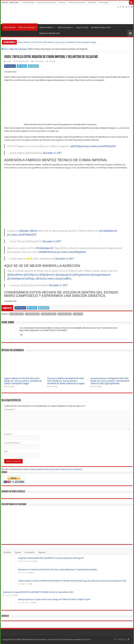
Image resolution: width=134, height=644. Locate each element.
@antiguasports (64, 275)
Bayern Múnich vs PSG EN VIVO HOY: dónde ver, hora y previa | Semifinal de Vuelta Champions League (57, 42)
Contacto (62, 3)
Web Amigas (104, 3)
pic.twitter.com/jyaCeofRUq (57, 279)
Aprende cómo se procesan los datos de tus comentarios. (59, 469)
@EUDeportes (78, 146)
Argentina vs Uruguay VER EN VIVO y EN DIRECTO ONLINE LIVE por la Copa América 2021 (38, 592)
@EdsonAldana (15, 275)
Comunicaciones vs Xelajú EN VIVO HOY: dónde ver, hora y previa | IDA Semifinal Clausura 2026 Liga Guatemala (110, 381)
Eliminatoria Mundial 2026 (50, 33)
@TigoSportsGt (47, 275)
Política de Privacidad (77, 3)
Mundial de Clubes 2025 (101, 27)
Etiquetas (42, 552)
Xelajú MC (78, 314)
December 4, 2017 (52, 153)
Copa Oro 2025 (82, 27)
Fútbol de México (46, 27)
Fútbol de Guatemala (27, 27)
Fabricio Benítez (49, 314)
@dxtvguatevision (82, 275)
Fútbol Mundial (28, 3)
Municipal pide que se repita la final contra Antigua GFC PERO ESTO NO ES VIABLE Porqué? (54, 599)
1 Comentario (39, 61)
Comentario (10, 409)
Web (6, 451)
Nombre (8, 434)
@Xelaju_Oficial (28, 231)
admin (9, 61)
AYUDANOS (92, 3)
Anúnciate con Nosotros (46, 3)
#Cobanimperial (45, 248)
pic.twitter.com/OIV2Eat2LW (101, 146)
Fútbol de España (64, 27)
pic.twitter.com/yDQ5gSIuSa (72, 252)
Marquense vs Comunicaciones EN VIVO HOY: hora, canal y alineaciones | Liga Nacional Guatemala (57, 569)
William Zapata (65, 314)
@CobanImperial (108, 231)
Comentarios (30, 552)
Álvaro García (17, 314)
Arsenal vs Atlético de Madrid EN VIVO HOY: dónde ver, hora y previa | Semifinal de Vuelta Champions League (66, 381)
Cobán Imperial (33, 314)
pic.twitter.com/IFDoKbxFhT (22, 235)
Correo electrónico (12, 443)
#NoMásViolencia (48, 252)
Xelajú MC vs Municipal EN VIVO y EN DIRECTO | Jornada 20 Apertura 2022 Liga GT (51, 558)
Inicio (5, 49)
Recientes (7, 552)
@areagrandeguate (101, 275)
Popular (18, 552)
